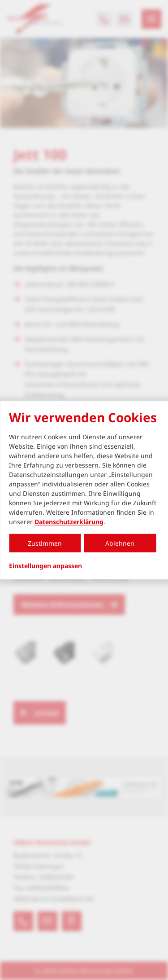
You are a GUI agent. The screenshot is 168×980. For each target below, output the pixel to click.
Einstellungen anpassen (45, 565)
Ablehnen (120, 543)
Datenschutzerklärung (69, 521)
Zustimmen (45, 543)
